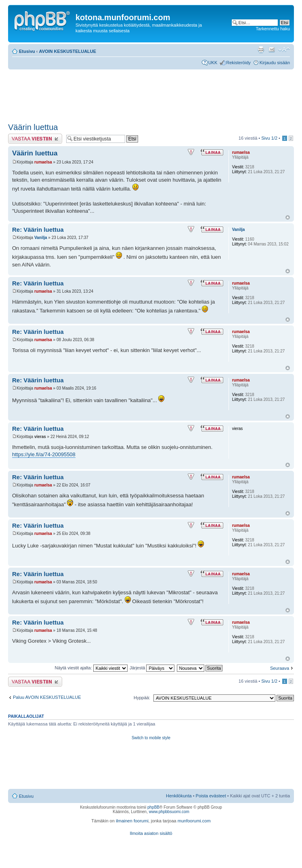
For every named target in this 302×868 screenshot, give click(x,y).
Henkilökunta (179, 796)
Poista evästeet (211, 796)
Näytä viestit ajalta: (91, 668)
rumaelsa (43, 162)
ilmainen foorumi (132, 821)
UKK (213, 63)
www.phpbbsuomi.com (169, 812)
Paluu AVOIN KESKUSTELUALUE (47, 697)
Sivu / (269, 138)
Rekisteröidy (238, 63)
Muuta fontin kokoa (284, 50)
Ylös (288, 217)
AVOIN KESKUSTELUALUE (68, 51)
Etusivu (27, 51)
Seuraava (280, 668)
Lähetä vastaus (35, 139)
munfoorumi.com (194, 821)
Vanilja (41, 238)
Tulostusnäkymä (261, 50)
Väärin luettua (33, 127)
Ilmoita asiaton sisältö (151, 833)
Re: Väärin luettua (38, 230)
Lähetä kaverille (272, 50)
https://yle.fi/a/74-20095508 (44, 454)
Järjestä (152, 668)
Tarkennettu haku (273, 29)
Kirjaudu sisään (275, 63)
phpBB (153, 807)
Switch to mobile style (151, 738)
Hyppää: (142, 698)
